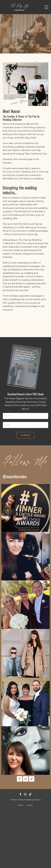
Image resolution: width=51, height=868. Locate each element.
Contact (30, 805)
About (21, 805)
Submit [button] (26, 435)
